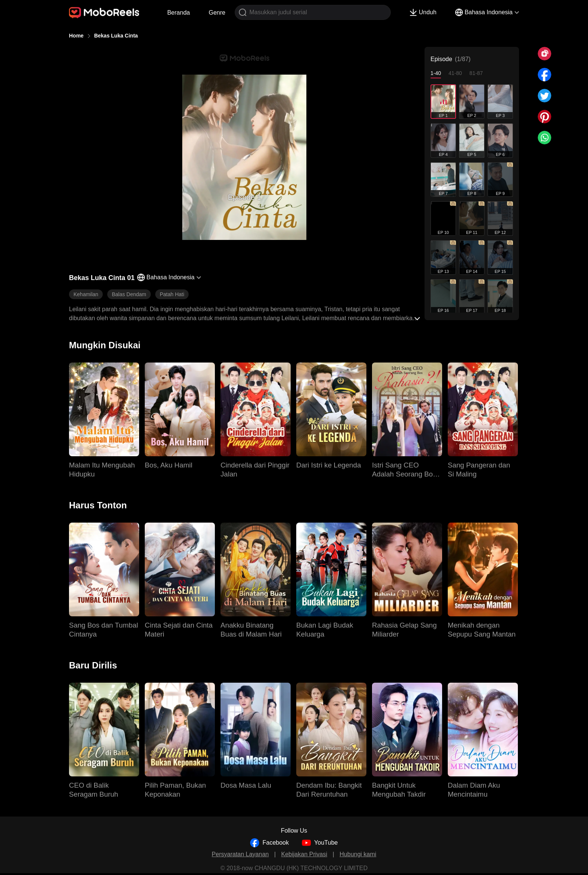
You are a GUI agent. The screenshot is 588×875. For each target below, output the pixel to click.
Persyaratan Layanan (240, 854)
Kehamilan (86, 294)
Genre (217, 13)
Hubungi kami (358, 854)
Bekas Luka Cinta (116, 36)
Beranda (179, 13)
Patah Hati (172, 294)
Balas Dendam (129, 294)
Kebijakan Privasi (304, 854)
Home (76, 36)
